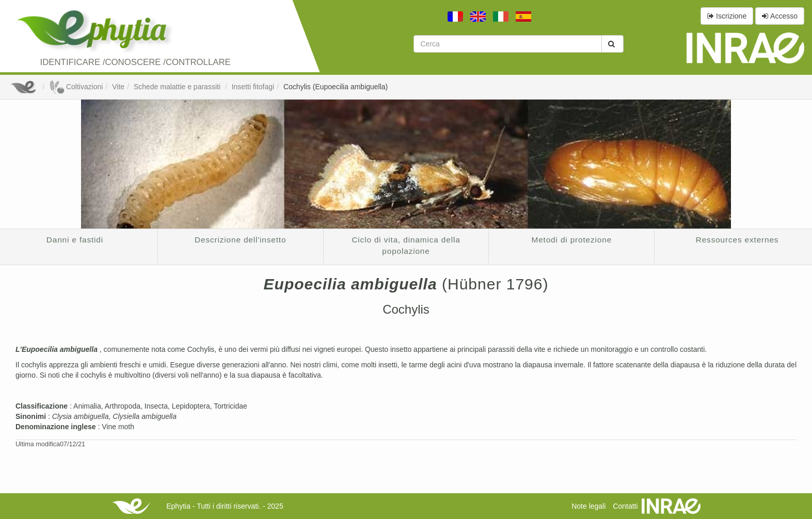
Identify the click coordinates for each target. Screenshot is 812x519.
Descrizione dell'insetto (240, 240)
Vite (118, 87)
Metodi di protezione (572, 240)
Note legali (588, 506)
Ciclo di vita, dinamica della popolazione (406, 245)
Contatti (625, 506)
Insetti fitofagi (253, 87)
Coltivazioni (76, 87)
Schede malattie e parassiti (178, 87)
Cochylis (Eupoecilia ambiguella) (336, 87)
